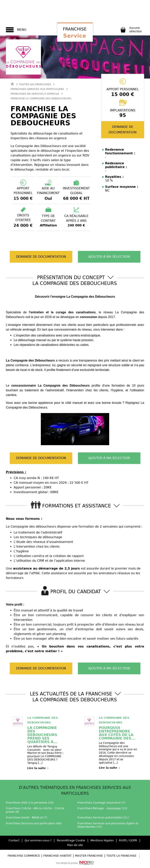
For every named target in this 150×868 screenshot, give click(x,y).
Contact (14, 840)
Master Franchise (89, 856)
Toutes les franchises (35, 84)
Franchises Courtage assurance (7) (101, 803)
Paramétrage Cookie (71, 840)
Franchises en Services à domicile (35, 94)
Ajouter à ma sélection (109, 257)
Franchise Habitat (58, 856)
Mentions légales (102, 840)
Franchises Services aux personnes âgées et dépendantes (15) (108, 825)
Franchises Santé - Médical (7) (26, 817)
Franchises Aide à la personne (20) (30, 803)
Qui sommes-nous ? (38, 840)
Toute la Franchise (121, 856)
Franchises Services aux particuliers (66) (34, 823)
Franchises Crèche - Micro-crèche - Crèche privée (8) (35, 810)
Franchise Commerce (24, 856)
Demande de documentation (123, 130)
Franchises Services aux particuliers (37, 89)
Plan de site (75, 845)
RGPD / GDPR (128, 840)
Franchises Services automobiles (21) (103, 817)
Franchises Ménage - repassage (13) (102, 808)
